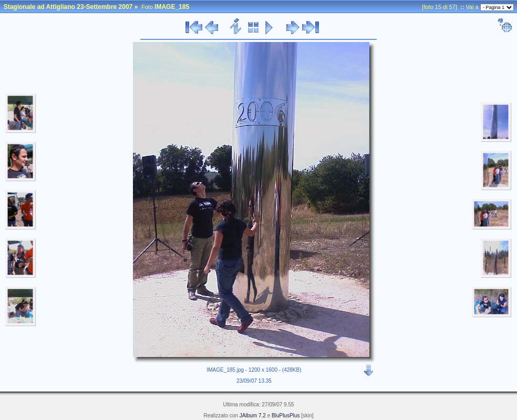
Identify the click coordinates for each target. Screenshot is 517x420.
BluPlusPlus (286, 416)
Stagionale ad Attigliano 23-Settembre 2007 (68, 7)
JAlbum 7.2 (253, 416)
